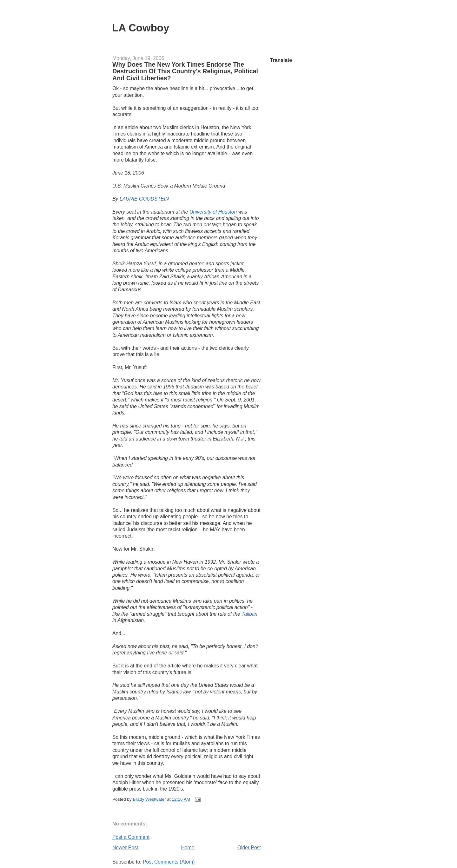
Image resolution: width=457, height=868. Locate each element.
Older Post (249, 848)
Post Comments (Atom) (169, 862)
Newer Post (125, 848)
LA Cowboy (141, 28)
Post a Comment (131, 837)
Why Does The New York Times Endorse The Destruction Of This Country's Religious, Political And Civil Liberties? (185, 71)
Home (188, 848)
